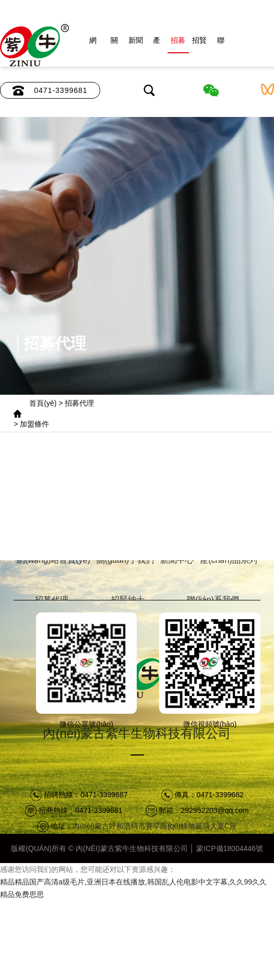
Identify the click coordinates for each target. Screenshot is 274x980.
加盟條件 (34, 424)
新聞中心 (136, 45)
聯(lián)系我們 (221, 45)
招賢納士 (199, 45)
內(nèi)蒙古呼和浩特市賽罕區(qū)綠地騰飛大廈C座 (155, 826)
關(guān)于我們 (114, 45)
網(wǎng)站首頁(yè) (93, 45)
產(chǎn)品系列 (157, 45)
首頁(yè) (43, 403)
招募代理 (178, 45)
